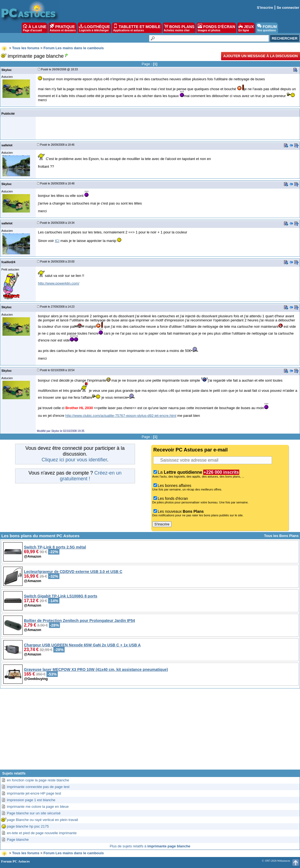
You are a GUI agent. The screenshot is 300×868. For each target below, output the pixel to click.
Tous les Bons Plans (281, 536)
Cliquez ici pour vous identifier (74, 460)
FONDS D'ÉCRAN (216, 28)
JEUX (246, 28)
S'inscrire (265, 8)
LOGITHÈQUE (94, 28)
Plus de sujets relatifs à (150, 846)
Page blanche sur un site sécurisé (34, 813)
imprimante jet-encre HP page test (34, 793)
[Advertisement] (150, 731)
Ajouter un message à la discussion (261, 56)
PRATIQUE (63, 28)
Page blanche (18, 840)
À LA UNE (35, 28)
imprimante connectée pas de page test (38, 787)
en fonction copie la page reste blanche (38, 780)
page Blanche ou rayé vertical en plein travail (42, 820)
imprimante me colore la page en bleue (38, 807)
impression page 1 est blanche (31, 800)
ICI (57, 241)
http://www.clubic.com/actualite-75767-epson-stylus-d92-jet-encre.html (121, 416)
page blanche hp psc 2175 (28, 826)
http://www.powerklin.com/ (59, 283)
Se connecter (288, 8)
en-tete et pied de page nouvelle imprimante (42, 833)
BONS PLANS (179, 28)
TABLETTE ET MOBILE (137, 28)
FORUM (267, 28)
